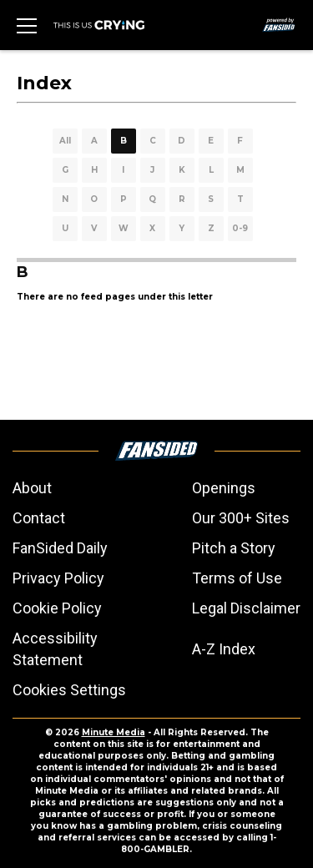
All (65, 141)
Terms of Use (237, 578)
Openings (224, 488)
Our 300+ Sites (241, 518)
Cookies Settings (69, 690)
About (32, 488)
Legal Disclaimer (246, 608)
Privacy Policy (58, 578)
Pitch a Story (234, 548)
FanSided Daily (60, 548)
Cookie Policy (57, 608)
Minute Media (114, 732)
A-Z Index (224, 649)
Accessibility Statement (55, 649)
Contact (39, 518)
